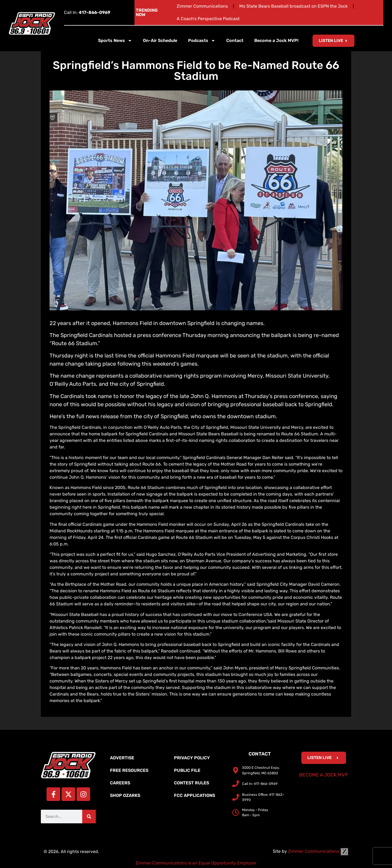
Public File (187, 770)
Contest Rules (192, 783)
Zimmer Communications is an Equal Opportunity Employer (196, 863)
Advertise (122, 758)
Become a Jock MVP (324, 775)
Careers (120, 783)
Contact (235, 40)
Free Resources (129, 770)
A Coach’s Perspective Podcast (208, 19)
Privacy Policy (192, 758)
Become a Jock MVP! (276, 40)
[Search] (89, 817)
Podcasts (202, 41)
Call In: (87, 12)
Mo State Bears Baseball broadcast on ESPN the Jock (293, 6)
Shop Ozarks (125, 795)
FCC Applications (195, 795)
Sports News (115, 41)
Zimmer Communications (202, 6)
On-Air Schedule (160, 40)
